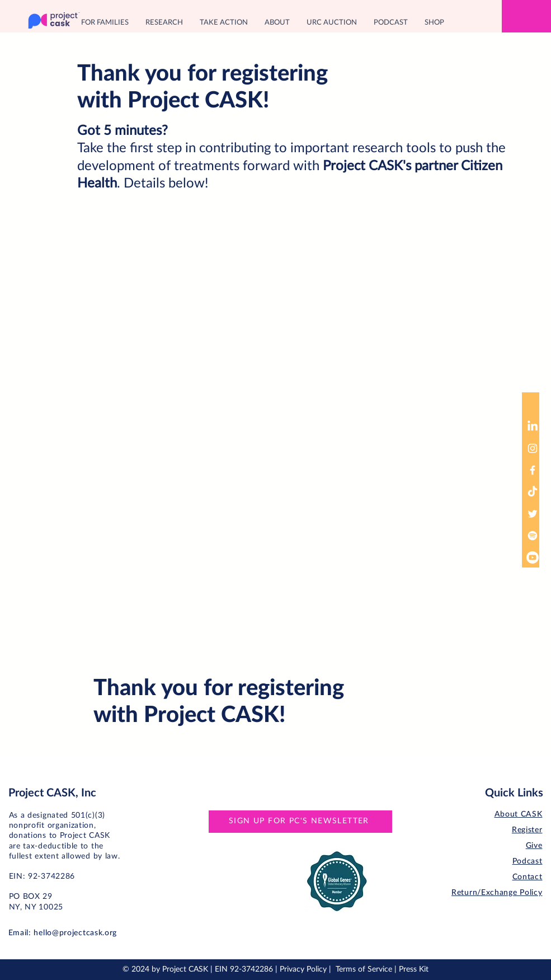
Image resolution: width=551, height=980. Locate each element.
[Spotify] (533, 536)
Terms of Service (364, 969)
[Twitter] (533, 514)
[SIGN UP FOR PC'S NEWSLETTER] (300, 822)
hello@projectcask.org (75, 933)
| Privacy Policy (302, 969)
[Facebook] (533, 470)
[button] (105, 23)
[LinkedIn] (533, 426)
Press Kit (414, 969)
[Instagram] (533, 448)
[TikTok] (533, 492)
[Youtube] (533, 557)
